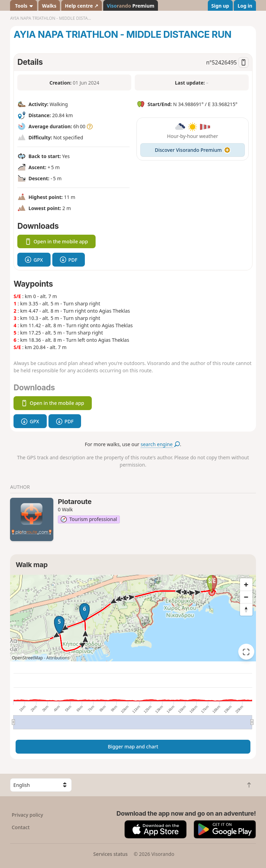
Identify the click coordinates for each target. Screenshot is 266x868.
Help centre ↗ (81, 6)
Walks (49, 6)
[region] (133, 618)
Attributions (58, 658)
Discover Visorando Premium (193, 150)
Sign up (220, 6)
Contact (21, 827)
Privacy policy (28, 815)
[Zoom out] (246, 597)
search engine (160, 444)
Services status (110, 854)
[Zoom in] (246, 584)
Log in (245, 6)
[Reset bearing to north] (246, 609)
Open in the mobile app (56, 241)
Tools (24, 6)
